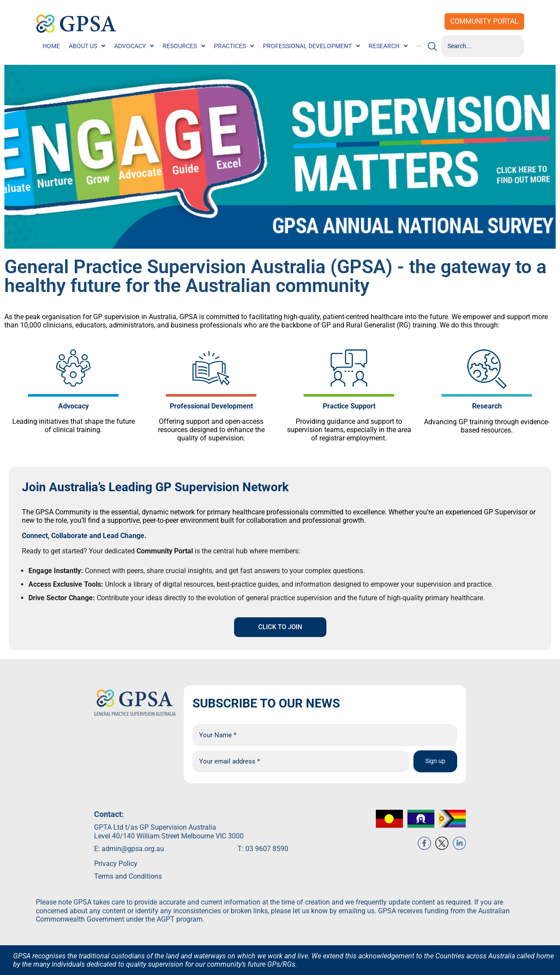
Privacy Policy (116, 874)
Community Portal (484, 21)
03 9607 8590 (267, 859)
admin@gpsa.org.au (133, 859)
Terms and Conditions (128, 887)
